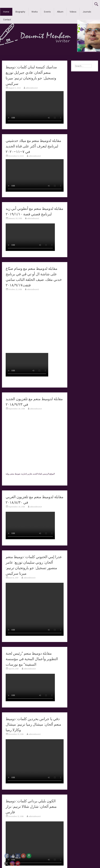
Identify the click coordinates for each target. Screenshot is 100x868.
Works (35, 12)
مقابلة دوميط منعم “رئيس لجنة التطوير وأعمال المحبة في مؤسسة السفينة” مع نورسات (32, 659)
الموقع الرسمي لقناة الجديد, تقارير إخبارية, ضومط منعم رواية (30, 474)
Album (60, 12)
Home (6, 12)
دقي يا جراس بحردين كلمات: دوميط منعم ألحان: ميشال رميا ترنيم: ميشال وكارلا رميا (33, 724)
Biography (20, 12)
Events (47, 12)
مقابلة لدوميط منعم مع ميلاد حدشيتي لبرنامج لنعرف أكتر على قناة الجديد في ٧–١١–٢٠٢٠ (33, 146)
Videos (73, 12)
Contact (7, 20)
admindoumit (32, 88)
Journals (87, 12)
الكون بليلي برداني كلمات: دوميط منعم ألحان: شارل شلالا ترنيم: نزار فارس (31, 806)
